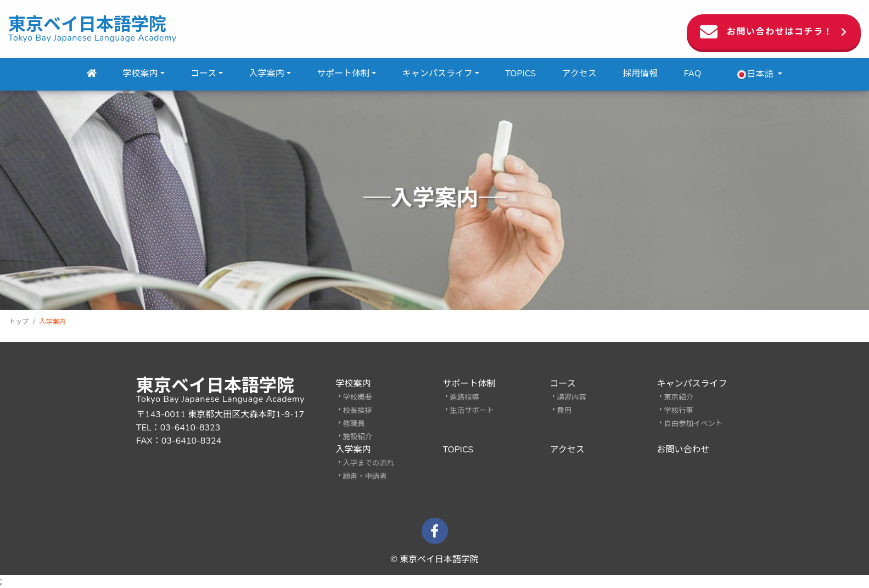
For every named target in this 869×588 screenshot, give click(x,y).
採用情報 (640, 74)
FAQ (693, 74)
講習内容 (572, 397)
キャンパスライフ (438, 74)
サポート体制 (343, 74)
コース (203, 74)
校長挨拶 (358, 411)
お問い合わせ (683, 450)
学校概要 (358, 397)
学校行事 (679, 411)
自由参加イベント (694, 424)
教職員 (354, 424)
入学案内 (267, 74)
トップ (19, 322)
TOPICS (520, 74)
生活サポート (472, 411)
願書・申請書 (365, 477)
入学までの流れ (369, 463)
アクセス (579, 74)
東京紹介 (679, 397)
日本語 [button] (756, 74)
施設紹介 (358, 437)
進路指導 (465, 397)
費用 (565, 411)
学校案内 (141, 74)
